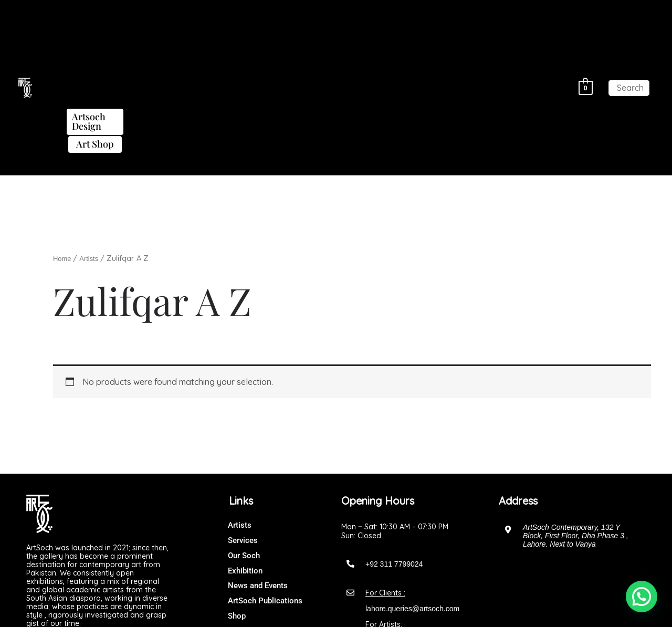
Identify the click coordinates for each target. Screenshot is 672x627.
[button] (109, 14)
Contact (336, 31)
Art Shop (284, 32)
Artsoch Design (485, 14)
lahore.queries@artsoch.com (412, 479)
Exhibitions (212, 13)
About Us (109, 13)
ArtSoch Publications (384, 13)
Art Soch (357, 608)
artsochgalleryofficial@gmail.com (419, 511)
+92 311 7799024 (394, 435)
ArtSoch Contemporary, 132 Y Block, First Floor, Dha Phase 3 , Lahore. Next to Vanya (576, 406)
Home (63, 129)
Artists (158, 13)
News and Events (287, 13)
